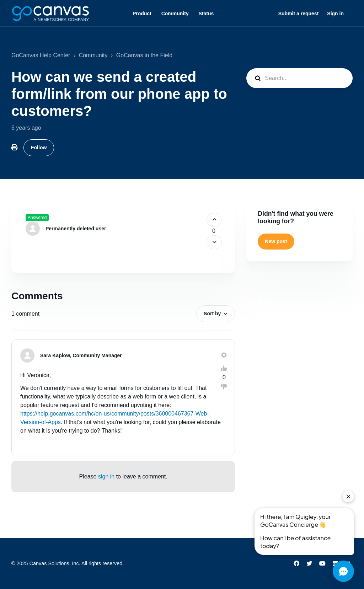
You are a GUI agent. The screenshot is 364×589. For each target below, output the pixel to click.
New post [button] (276, 241)
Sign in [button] (335, 14)
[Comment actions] (224, 355)
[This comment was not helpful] (224, 387)
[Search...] (299, 78)
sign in (106, 476)
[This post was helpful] (214, 220)
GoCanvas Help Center (41, 55)
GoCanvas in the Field (144, 55)
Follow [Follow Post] (39, 148)
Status (206, 14)
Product (142, 14)
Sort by (212, 314)
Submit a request (299, 14)
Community (175, 14)
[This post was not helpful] (214, 242)
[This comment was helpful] (224, 368)
